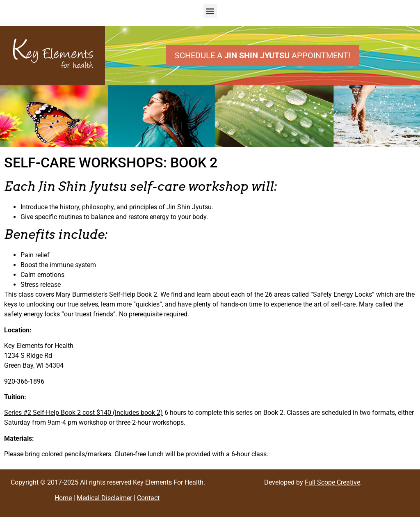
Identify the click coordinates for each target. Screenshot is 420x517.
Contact (148, 498)
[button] (210, 11)
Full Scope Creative (332, 482)
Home (63, 498)
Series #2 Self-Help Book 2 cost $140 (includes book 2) (83, 413)
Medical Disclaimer (104, 498)
